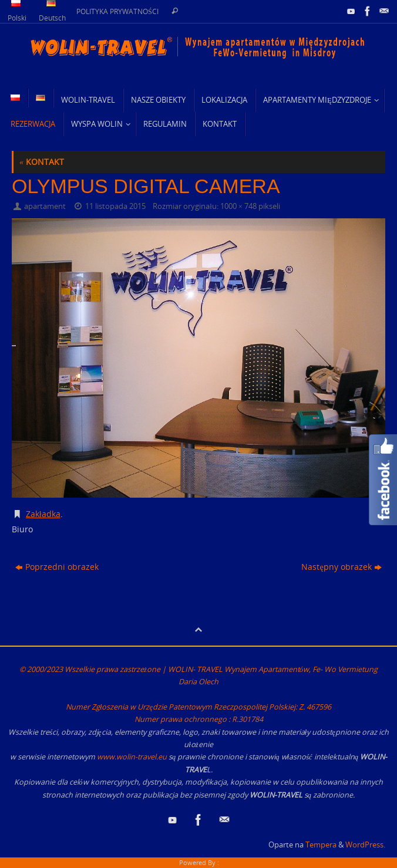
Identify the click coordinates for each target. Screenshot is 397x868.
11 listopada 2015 (115, 206)
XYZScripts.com (243, 862)
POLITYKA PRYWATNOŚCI (117, 11)
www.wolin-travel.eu (132, 757)
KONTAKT (42, 162)
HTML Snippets (154, 862)
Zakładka (43, 514)
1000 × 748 (238, 206)
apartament (45, 206)
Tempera (321, 845)
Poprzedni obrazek (57, 567)
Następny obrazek (341, 567)
